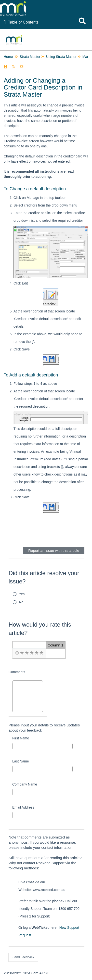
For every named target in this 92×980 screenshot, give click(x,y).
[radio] (17, 653)
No (21, 602)
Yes (22, 594)
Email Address (23, 807)
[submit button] (23, 957)
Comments (17, 672)
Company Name (25, 784)
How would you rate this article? (40, 629)
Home (8, 57)
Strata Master (30, 57)
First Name (21, 738)
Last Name (21, 761)
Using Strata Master (61, 57)
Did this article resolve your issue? (44, 577)
